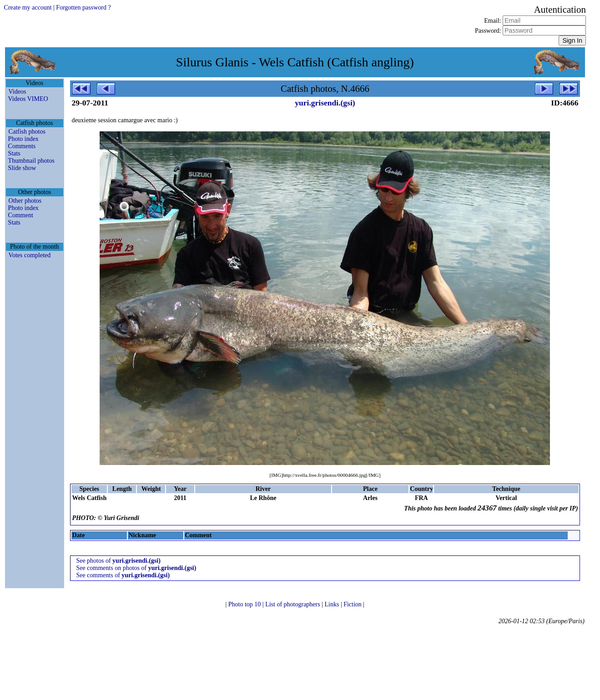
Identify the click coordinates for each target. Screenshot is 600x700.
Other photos (25, 201)
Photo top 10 (245, 604)
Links (332, 604)
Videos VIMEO (28, 99)
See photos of (118, 561)
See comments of (123, 575)
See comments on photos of (136, 568)
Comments (22, 146)
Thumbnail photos (31, 161)
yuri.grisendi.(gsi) (325, 103)
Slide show (22, 168)
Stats (14, 153)
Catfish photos (27, 132)
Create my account (28, 7)
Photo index (23, 139)
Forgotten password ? (83, 7)
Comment (21, 215)
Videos (18, 92)
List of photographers (293, 604)
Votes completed (30, 255)
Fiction (353, 604)
